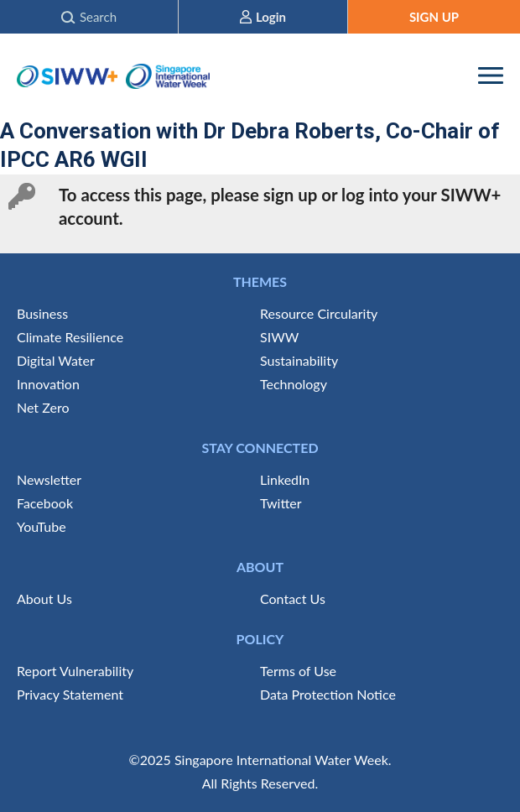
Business (42, 313)
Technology (294, 384)
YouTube (42, 526)
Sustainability (299, 360)
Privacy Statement (70, 694)
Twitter (281, 503)
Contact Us (293, 599)
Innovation (48, 384)
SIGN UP (434, 17)
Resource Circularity (319, 313)
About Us (44, 599)
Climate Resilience (70, 337)
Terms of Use (298, 671)
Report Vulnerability (75, 671)
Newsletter (49, 479)
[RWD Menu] (491, 75)
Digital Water (56, 360)
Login (271, 17)
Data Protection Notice (328, 694)
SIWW (279, 337)
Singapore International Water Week (168, 76)
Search (98, 17)
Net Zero (43, 407)
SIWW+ (67, 76)
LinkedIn (285, 479)
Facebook (45, 503)
